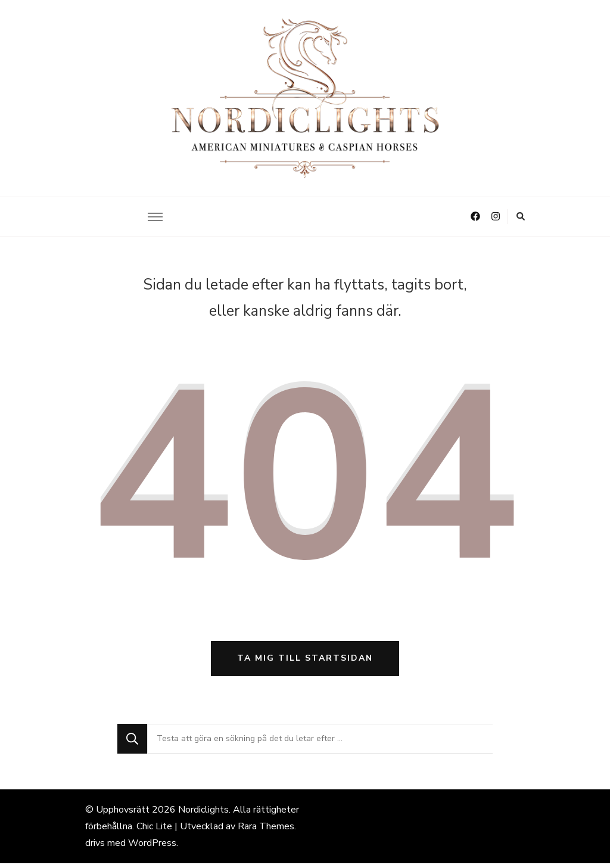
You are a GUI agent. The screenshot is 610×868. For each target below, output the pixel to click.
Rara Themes (266, 831)
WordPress (152, 848)
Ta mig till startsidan (305, 663)
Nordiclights (203, 814)
